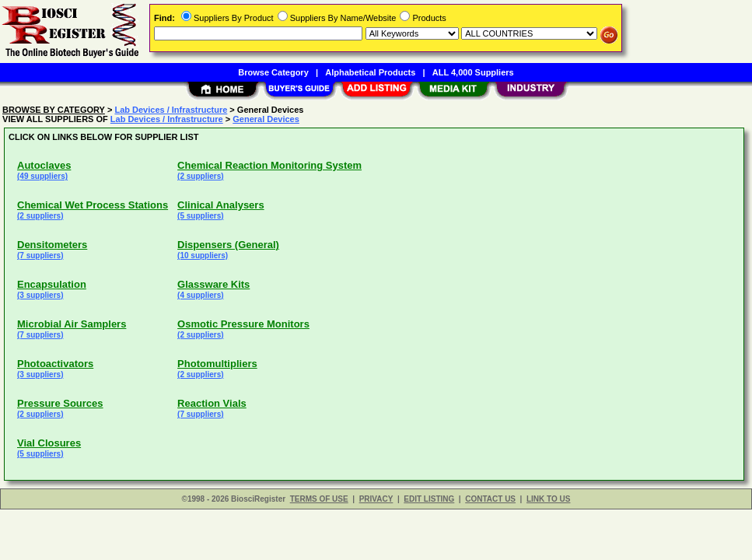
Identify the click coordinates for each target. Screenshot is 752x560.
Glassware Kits (213, 284)
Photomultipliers (217, 364)
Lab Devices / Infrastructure (171, 110)
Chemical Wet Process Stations (93, 205)
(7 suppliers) (40, 255)
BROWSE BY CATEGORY (54, 110)
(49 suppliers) (42, 176)
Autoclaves (44, 165)
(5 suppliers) (200, 216)
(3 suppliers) (40, 295)
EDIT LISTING (429, 499)
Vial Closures (49, 443)
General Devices (266, 119)
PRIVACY (376, 499)
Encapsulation (52, 284)
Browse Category (273, 72)
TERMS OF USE (319, 499)
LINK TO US (548, 499)
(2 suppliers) (200, 176)
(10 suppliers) (203, 255)
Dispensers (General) (228, 245)
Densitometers (52, 245)
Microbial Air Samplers (72, 324)
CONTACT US (490, 499)
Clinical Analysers (221, 205)
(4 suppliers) (200, 295)
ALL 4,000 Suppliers (473, 72)
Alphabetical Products (370, 72)
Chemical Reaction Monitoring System (269, 165)
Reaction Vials (212, 403)
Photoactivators (55, 364)
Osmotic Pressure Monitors (243, 324)
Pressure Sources (60, 403)
